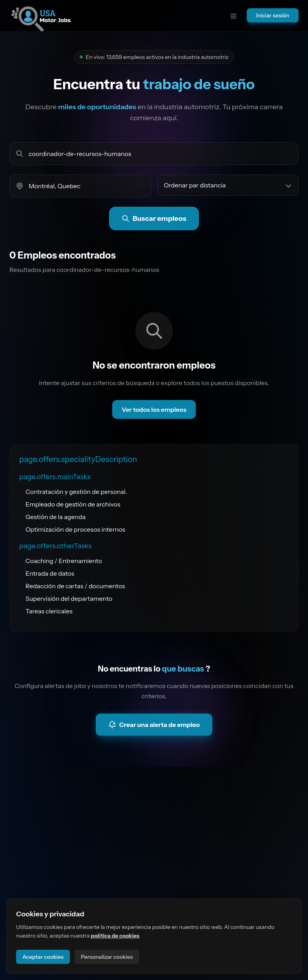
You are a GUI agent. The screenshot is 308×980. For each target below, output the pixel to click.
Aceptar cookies (43, 957)
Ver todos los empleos (154, 409)
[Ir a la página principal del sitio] (41, 16)
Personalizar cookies (107, 957)
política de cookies (115, 936)
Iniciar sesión (273, 15)
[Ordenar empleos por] (228, 185)
